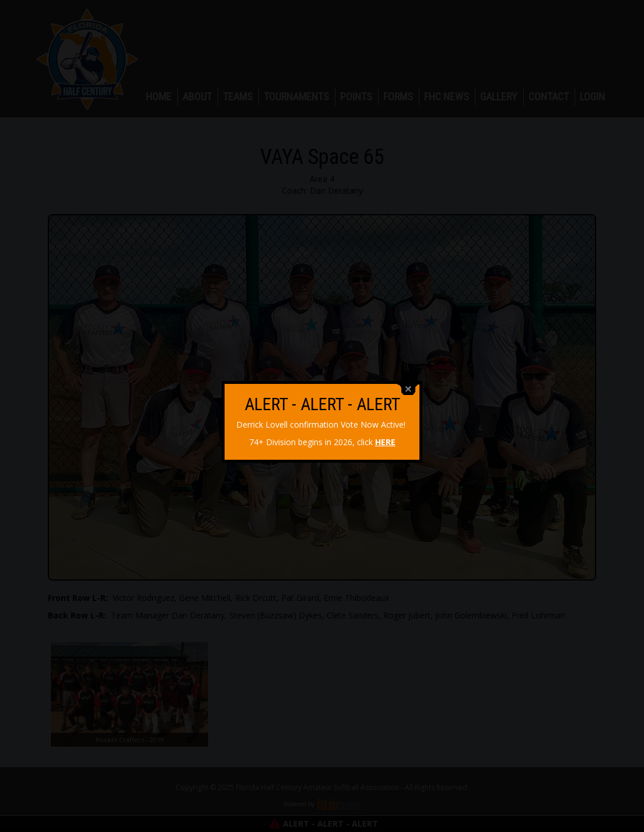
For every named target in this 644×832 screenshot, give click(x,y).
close (408, 384)
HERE (385, 436)
